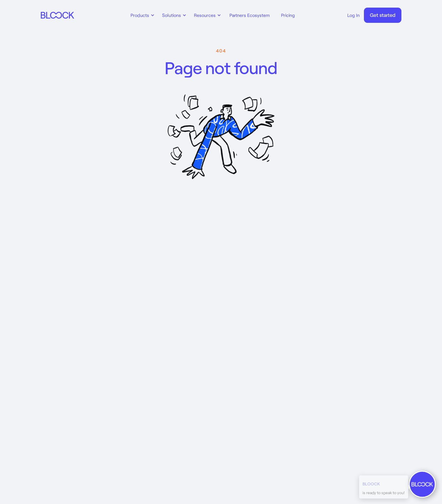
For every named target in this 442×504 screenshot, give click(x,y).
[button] (142, 15)
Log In (353, 15)
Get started (383, 15)
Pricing (288, 15)
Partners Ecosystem (250, 15)
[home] (58, 15)
